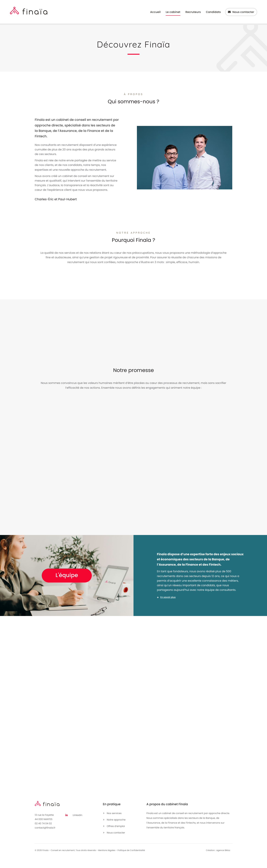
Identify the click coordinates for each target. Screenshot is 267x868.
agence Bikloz (223, 861)
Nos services (114, 824)
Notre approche (116, 830)
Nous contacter (116, 843)
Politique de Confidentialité (131, 861)
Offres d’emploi (116, 837)
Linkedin (77, 826)
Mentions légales (107, 861)
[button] (200, 608)
